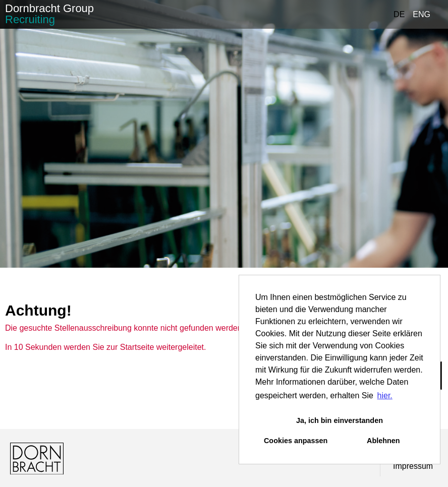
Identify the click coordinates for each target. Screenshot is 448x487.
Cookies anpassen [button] (296, 441)
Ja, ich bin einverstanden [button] (340, 420)
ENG (422, 14)
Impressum (413, 466)
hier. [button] (385, 395)
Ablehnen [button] (383, 441)
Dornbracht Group (49, 14)
